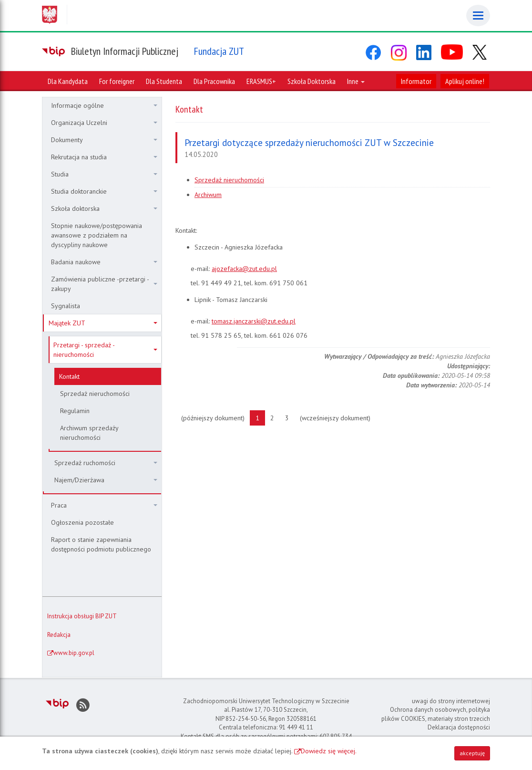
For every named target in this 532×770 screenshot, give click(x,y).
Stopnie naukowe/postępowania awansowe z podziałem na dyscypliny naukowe (97, 235)
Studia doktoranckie (104, 191)
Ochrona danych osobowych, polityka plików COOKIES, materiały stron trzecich (436, 714)
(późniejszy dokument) (216, 417)
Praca (104, 505)
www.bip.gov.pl (74, 653)
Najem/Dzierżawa (106, 480)
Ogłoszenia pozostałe (82, 522)
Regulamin (75, 411)
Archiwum (208, 195)
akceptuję (472, 753)
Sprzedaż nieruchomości (95, 394)
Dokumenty (104, 140)
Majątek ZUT (103, 323)
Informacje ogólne (104, 105)
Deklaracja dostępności (459, 727)
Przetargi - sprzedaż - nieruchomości (105, 350)
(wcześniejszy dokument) (338, 417)
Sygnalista (66, 306)
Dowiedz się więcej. (329, 751)
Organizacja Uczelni (104, 123)
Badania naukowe (104, 262)
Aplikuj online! (465, 81)
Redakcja (59, 635)
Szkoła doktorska (104, 208)
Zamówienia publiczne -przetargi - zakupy (104, 284)
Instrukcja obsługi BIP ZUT (82, 616)
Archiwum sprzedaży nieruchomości (89, 433)
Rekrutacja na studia (104, 157)
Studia (104, 174)
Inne (356, 81)
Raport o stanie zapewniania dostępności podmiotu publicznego (101, 544)
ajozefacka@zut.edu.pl (244, 269)
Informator (416, 81)
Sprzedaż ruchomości (106, 463)
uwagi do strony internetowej (451, 701)
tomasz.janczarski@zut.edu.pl (254, 321)
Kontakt (69, 376)
